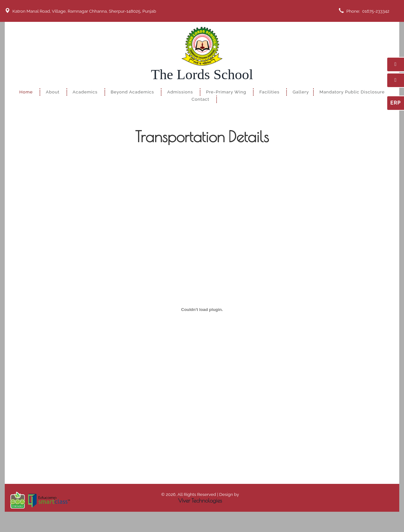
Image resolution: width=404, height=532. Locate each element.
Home (26, 92)
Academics (85, 92)
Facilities (269, 92)
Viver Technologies (200, 500)
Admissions (180, 92)
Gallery (301, 92)
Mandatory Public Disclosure (352, 92)
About (53, 92)
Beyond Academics (132, 92)
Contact (200, 99)
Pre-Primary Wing (226, 92)
